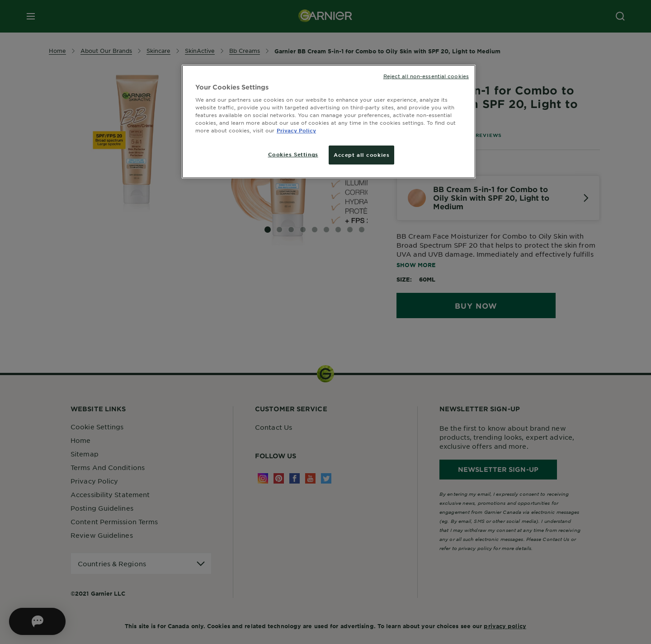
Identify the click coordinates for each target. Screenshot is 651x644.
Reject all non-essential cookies (426, 76)
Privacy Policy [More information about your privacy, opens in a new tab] (296, 130)
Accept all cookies (361, 155)
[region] (329, 122)
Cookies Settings (293, 154)
